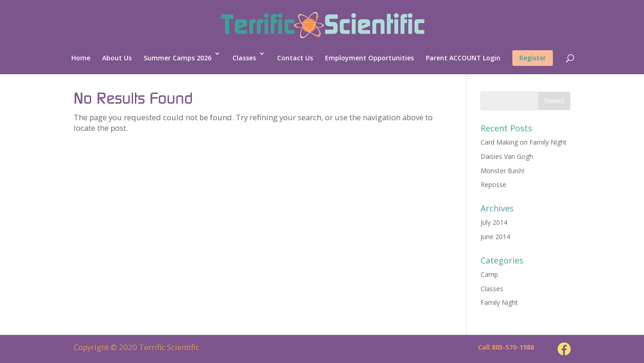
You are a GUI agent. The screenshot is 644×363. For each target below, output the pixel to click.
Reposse (493, 184)
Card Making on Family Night (524, 142)
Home (81, 58)
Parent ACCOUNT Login (463, 58)
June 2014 (495, 237)
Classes (244, 58)
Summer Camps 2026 (177, 58)
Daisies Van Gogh (507, 156)
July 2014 (494, 222)
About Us (117, 58)
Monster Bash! (502, 171)
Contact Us (295, 58)
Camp (489, 274)
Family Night (499, 302)
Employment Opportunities (369, 58)
